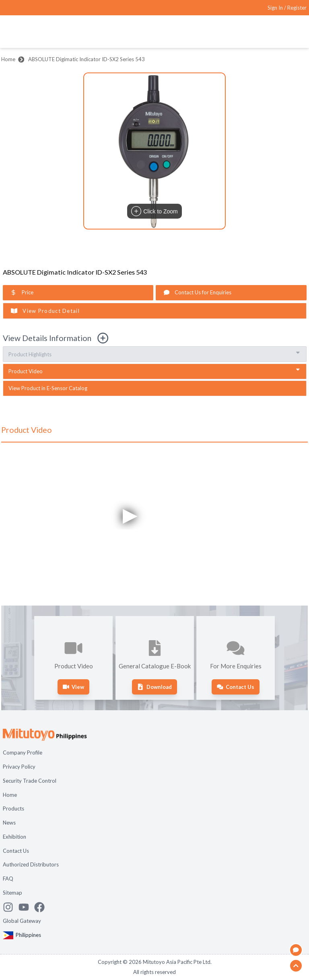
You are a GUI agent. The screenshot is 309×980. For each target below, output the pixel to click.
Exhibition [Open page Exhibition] (14, 837)
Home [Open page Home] (10, 795)
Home (8, 59)
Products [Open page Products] (13, 808)
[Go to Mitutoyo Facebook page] (42, 907)
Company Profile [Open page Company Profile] (23, 753)
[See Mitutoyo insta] (11, 907)
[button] (154, 151)
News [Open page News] (9, 823)
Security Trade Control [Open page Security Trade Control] (30, 781)
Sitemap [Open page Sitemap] (12, 893)
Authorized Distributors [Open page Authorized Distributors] (31, 864)
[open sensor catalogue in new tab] (155, 388)
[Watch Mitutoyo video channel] (26, 907)
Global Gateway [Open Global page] (22, 921)
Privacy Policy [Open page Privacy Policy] (19, 767)
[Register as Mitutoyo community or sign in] (287, 8)
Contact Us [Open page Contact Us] (16, 851)
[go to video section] (155, 371)
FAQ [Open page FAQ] (8, 879)
